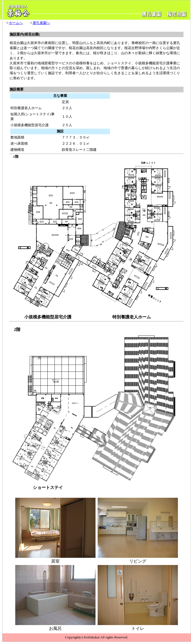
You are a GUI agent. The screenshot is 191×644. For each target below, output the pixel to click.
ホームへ (16, 23)
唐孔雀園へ (41, 23)
